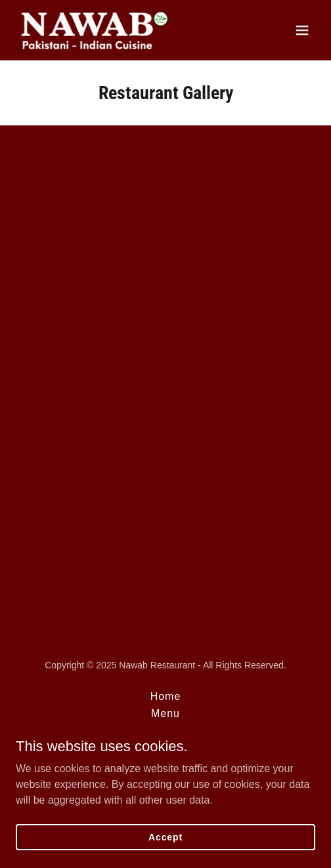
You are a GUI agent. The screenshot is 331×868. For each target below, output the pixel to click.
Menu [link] (165, 713)
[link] (95, 30)
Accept (165, 836)
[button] (302, 30)
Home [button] (166, 696)
